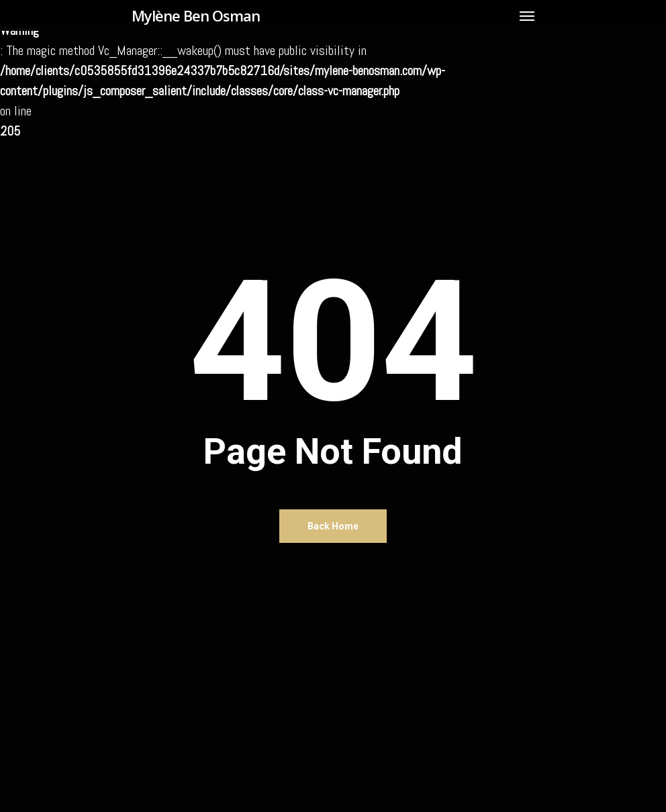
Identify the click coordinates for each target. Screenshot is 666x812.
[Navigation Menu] (527, 15)
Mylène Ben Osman (196, 15)
